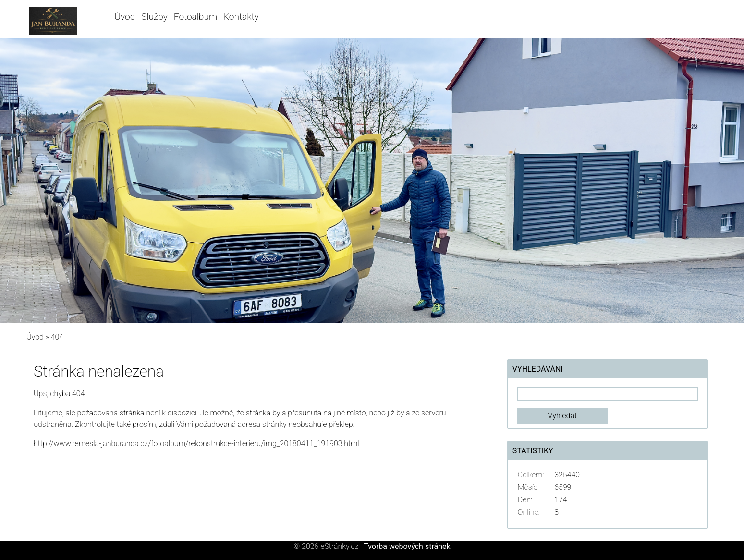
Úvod (125, 17)
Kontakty (241, 17)
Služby (154, 17)
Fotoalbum (195, 17)
